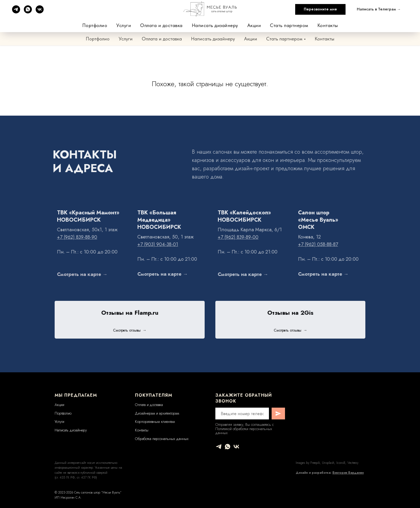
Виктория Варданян (348, 473)
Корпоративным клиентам (155, 422)
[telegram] (219, 447)
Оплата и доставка (162, 39)
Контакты (325, 39)
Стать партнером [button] (284, 39)
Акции (251, 39)
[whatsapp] (228, 447)
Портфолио (98, 39)
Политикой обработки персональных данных (244, 431)
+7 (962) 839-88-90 (247, 19)
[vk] (236, 447)
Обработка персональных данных (162, 439)
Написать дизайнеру (213, 39)
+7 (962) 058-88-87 (355, 19)
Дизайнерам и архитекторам (157, 413)
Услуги (126, 39)
